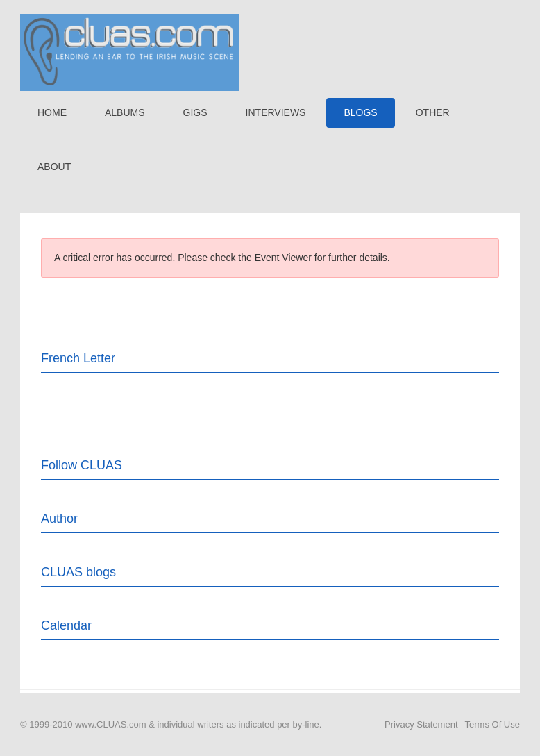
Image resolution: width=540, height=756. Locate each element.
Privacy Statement (421, 724)
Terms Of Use (492, 724)
